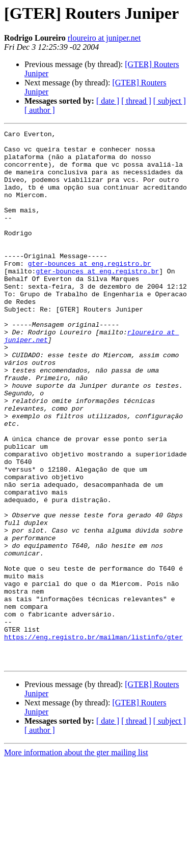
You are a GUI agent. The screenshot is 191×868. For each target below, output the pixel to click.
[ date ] (108, 101)
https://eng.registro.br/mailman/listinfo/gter (93, 739)
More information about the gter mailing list (76, 859)
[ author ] (40, 110)
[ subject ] (170, 101)
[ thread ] (136, 101)
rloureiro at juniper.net (104, 38)
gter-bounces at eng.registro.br (90, 291)
